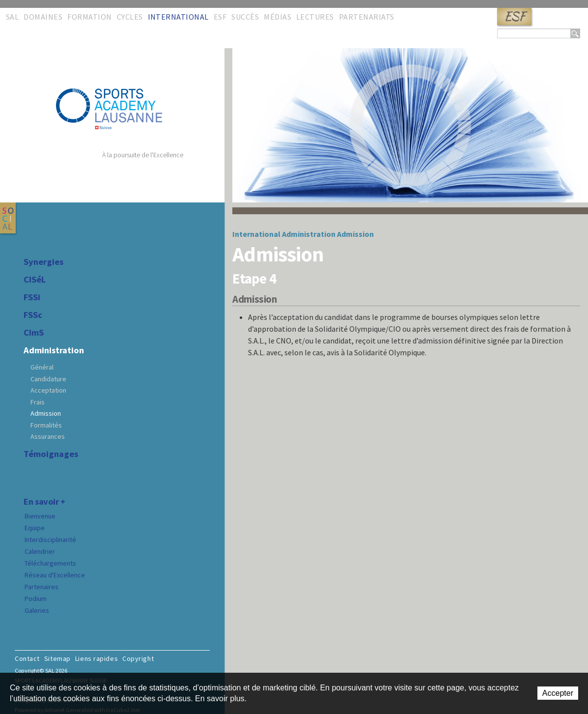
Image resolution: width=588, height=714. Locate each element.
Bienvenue (40, 516)
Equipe (35, 528)
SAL (12, 17)
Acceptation (48, 390)
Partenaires (42, 587)
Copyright (138, 658)
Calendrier (40, 551)
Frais (38, 402)
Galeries (37, 610)
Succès (245, 17)
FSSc (33, 315)
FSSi (32, 297)
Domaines (43, 17)
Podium (36, 599)
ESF (514, 16)
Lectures (315, 17)
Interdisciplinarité (50, 540)
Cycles (130, 17)
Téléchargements (50, 563)
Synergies (43, 262)
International (178, 17)
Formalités (46, 425)
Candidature (48, 379)
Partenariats (367, 17)
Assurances (48, 436)
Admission (46, 413)
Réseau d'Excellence (55, 575)
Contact (27, 658)
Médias (278, 17)
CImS (34, 333)
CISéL (35, 280)
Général (42, 367)
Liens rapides (97, 658)
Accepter (558, 693)
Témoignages (51, 454)
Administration (54, 350)
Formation (89, 17)
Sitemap (57, 658)
